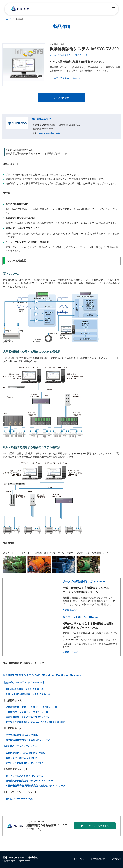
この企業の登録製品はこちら (63, 78)
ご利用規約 (116, 859)
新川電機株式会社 (41, 119)
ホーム (9, 19)
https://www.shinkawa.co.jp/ (49, 133)
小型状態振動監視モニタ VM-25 (22, 735)
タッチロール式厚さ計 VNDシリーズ (24, 776)
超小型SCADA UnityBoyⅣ (19, 799)
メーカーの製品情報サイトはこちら (67, 55)
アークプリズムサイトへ (96, 826)
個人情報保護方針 (98, 859)
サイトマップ (79, 859)
